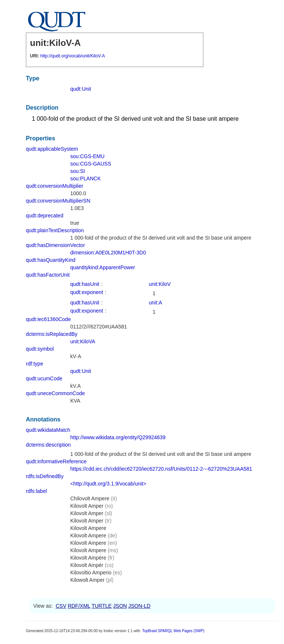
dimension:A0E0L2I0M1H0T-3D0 (108, 253)
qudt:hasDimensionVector (55, 245)
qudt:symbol (40, 349)
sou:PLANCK (85, 178)
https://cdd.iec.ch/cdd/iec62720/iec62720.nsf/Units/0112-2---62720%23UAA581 (161, 469)
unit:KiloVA (83, 341)
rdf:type (35, 364)
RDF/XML (79, 606)
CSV (61, 606)
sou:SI (78, 171)
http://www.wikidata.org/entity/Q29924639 (118, 437)
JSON (120, 606)
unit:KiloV (160, 284)
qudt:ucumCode (44, 378)
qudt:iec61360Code (48, 319)
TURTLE (102, 606)
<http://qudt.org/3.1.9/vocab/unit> (108, 484)
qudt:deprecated (45, 216)
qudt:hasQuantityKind (51, 260)
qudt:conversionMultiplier (55, 186)
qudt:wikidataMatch (48, 430)
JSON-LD (139, 606)
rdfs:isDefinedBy (45, 476)
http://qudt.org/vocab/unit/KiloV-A (73, 56)
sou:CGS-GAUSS (91, 164)
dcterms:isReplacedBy (52, 334)
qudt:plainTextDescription (55, 230)
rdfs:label (36, 491)
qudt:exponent (87, 292)
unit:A (156, 303)
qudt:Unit (81, 89)
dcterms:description (48, 445)
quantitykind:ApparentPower (103, 267)
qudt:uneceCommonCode (55, 393)
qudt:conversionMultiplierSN (58, 201)
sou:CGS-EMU (87, 156)
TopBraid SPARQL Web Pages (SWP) (173, 631)
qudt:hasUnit (85, 284)
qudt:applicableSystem (52, 149)
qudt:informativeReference (56, 461)
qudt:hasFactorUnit (48, 275)
